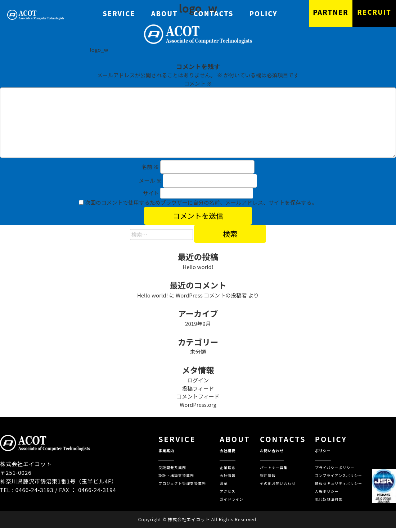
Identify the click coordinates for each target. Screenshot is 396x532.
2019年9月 (198, 324)
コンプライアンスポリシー (339, 475)
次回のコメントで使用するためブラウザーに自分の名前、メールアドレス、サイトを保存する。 (201, 202)
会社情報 (228, 475)
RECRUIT (374, 12)
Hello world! (198, 267)
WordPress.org (198, 404)
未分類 (198, 352)
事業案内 (166, 451)
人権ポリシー (327, 491)
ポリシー (323, 451)
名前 (150, 167)
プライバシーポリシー (335, 467)
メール (150, 180)
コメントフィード (198, 396)
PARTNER (331, 12)
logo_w (99, 49)
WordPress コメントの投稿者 (211, 295)
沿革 (224, 483)
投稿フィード (198, 388)
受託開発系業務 (172, 467)
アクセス (228, 491)
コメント (198, 83)
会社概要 (228, 451)
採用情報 (268, 475)
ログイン (198, 380)
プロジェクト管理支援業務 (182, 483)
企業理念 (228, 467)
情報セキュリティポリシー (339, 483)
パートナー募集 (274, 467)
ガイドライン (231, 499)
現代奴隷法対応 (329, 499)
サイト (151, 193)
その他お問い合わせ (278, 483)
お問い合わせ (272, 451)
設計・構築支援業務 (176, 475)
